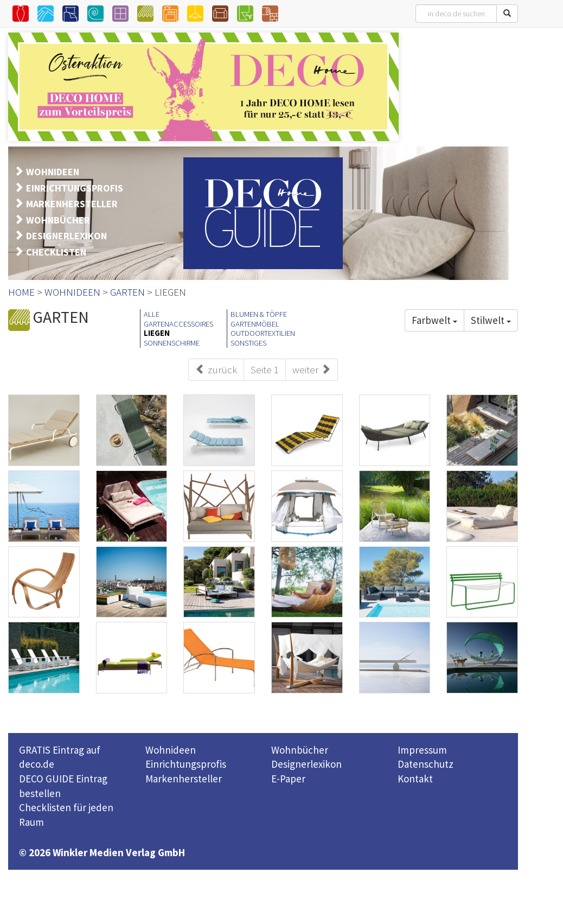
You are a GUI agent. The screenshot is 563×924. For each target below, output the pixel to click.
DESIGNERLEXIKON (66, 236)
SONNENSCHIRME (172, 343)
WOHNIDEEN (53, 172)
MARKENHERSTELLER (72, 204)
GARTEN (127, 292)
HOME (21, 292)
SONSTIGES (248, 343)
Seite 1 (265, 369)
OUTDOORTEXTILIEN (263, 333)
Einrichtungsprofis (186, 764)
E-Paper (288, 779)
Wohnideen (171, 750)
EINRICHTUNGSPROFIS (75, 188)
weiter (312, 369)
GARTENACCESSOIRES (178, 324)
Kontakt (415, 779)
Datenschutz (426, 764)
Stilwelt (491, 320)
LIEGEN (157, 333)
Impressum (422, 750)
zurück (216, 369)
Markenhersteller (184, 779)
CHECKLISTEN (56, 252)
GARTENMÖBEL (255, 324)
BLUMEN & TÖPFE (259, 314)
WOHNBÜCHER (58, 220)
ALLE (152, 314)
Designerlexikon (306, 764)
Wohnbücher (300, 750)
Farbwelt (434, 320)
